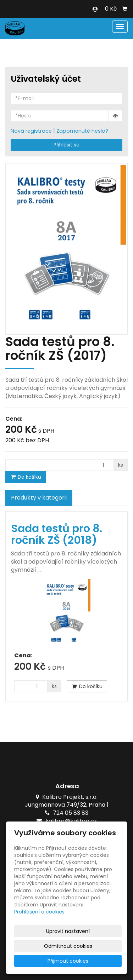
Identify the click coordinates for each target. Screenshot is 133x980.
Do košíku (26, 477)
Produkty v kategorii (39, 498)
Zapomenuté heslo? (82, 131)
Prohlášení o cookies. (40, 912)
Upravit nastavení (68, 931)
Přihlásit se (66, 145)
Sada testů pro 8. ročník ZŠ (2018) (57, 534)
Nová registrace (31, 131)
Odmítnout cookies (68, 946)
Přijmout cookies (68, 961)
